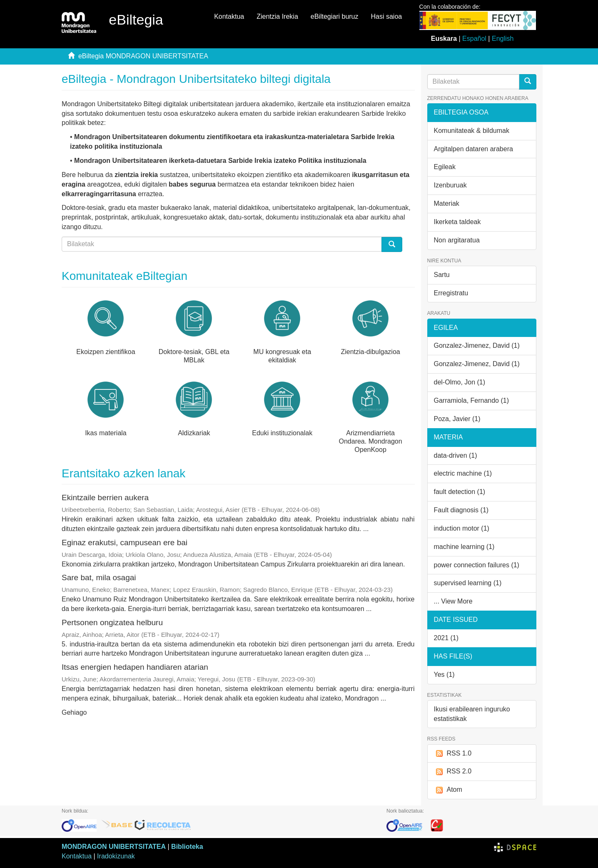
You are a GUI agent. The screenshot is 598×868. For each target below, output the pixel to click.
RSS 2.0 (453, 772)
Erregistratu (451, 293)
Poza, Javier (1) (457, 419)
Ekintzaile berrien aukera (105, 498)
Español (474, 39)
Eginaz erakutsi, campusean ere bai (125, 542)
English (503, 39)
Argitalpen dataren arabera (473, 149)
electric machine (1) (463, 473)
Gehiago (74, 712)
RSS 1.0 (453, 754)
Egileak (445, 167)
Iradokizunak (116, 856)
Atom (448, 790)
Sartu (442, 275)
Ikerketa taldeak (457, 222)
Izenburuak (450, 185)
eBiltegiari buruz (335, 16)
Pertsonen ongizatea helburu (112, 622)
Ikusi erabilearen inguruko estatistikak (472, 714)
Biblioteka (187, 847)
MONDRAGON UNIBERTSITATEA (114, 847)
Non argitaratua (457, 240)
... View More (453, 601)
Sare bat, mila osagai (99, 577)
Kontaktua (229, 16)
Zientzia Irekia (277, 16)
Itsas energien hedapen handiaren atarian (135, 667)
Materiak (447, 203)
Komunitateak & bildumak (472, 131)
